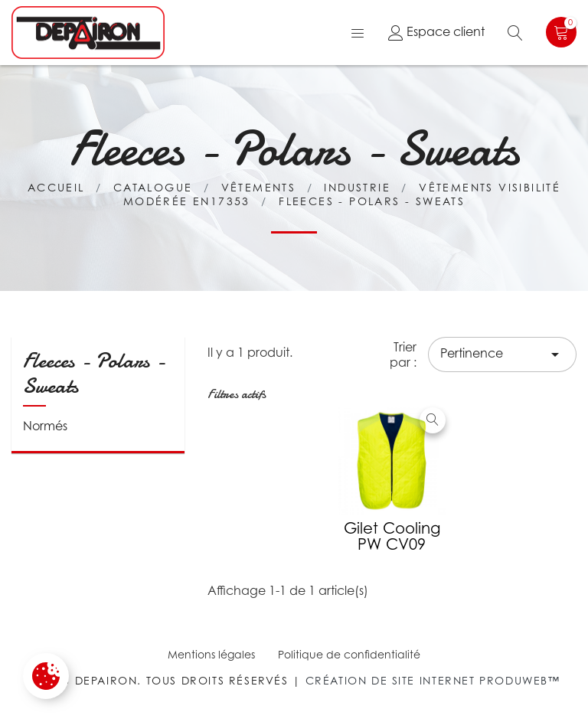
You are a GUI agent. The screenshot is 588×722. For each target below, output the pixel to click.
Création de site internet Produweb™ (433, 680)
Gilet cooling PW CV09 (392, 536)
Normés (45, 426)
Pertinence (502, 354)
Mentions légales (211, 654)
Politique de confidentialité (349, 654)
